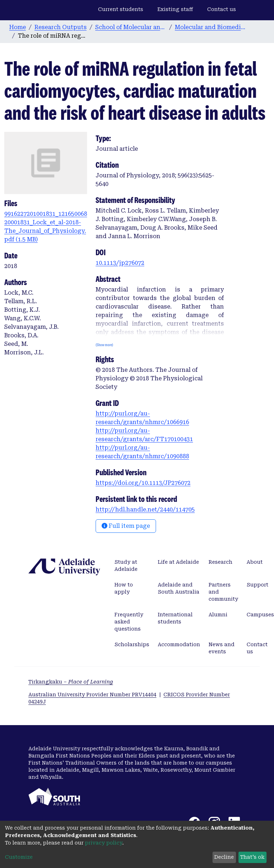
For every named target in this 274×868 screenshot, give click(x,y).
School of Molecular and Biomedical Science (131, 27)
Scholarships (132, 644)
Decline (224, 857)
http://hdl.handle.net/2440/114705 (145, 510)
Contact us (222, 9)
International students (175, 618)
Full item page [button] (126, 526)
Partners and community (223, 592)
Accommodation (179, 644)
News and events (222, 648)
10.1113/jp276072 (120, 263)
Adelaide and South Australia (179, 588)
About (255, 562)
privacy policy (104, 843)
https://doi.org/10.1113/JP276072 (143, 483)
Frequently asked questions (129, 622)
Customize (19, 857)
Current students (121, 9)
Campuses (260, 615)
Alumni (218, 615)
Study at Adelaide (126, 566)
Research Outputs (61, 27)
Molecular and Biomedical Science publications (210, 27)
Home (18, 27)
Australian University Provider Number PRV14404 (92, 695)
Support (257, 585)
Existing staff (175, 9)
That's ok (252, 857)
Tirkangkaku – (71, 682)
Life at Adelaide (178, 562)
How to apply (124, 588)
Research (221, 562)
